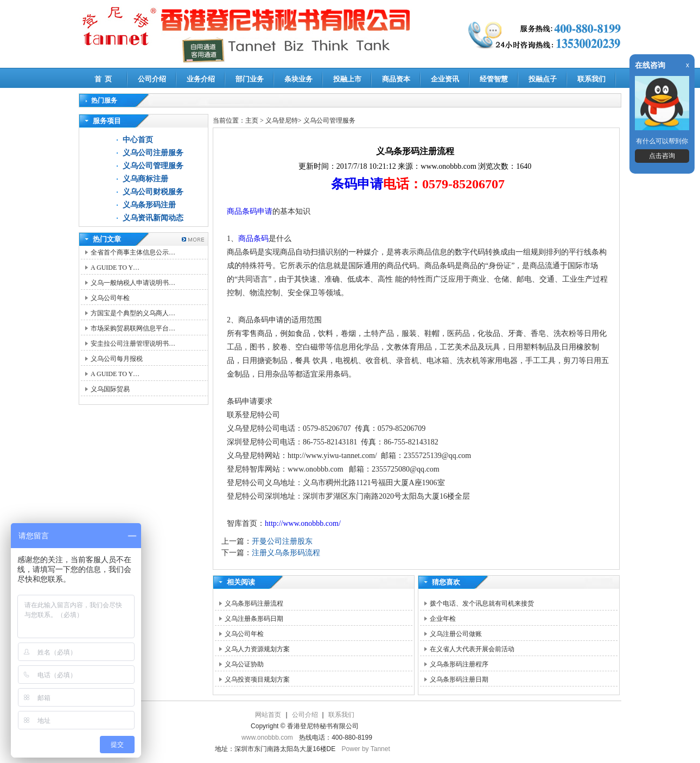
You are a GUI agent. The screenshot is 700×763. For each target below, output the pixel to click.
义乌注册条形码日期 (254, 619)
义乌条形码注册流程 (254, 603)
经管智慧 (494, 79)
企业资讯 (445, 79)
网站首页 (268, 715)
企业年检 (443, 619)
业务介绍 (201, 79)
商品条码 (253, 239)
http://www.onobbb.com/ (303, 523)
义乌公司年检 (110, 298)
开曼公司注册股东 (282, 541)
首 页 (103, 79)
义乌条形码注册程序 (459, 664)
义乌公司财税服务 (153, 192)
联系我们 (591, 79)
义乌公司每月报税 (117, 359)
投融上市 (347, 79)
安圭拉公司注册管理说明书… (133, 344)
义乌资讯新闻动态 (153, 218)
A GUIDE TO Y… (115, 268)
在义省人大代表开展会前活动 (472, 649)
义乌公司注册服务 (153, 153)
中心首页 (138, 140)
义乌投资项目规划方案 (257, 679)
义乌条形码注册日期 (459, 679)
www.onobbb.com (267, 737)
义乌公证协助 (244, 664)
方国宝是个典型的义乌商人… (133, 313)
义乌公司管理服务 (153, 166)
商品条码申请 (250, 211)
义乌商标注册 (145, 179)
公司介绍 (152, 79)
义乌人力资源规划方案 (257, 649)
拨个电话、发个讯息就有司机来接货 (482, 603)
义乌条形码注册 (149, 205)
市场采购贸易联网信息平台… (133, 328)
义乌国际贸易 (110, 389)
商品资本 (396, 79)
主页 (252, 120)
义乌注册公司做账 (456, 634)
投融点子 (543, 79)
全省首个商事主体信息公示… (133, 252)
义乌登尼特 (282, 120)
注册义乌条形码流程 (286, 553)
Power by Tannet (366, 749)
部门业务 (250, 79)
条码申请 (357, 184)
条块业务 (298, 79)
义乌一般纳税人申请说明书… (133, 283)
